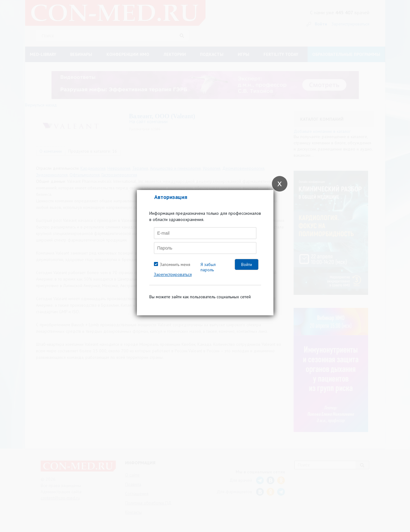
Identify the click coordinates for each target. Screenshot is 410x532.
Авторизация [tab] (171, 197)
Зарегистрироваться (173, 274)
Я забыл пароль (208, 267)
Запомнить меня (175, 264)
